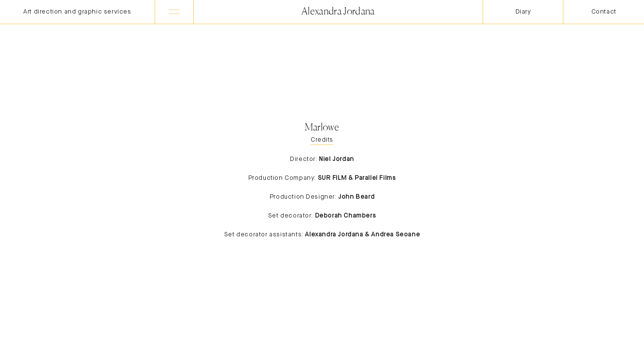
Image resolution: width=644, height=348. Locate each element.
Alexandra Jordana (338, 12)
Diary (523, 12)
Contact (604, 12)
